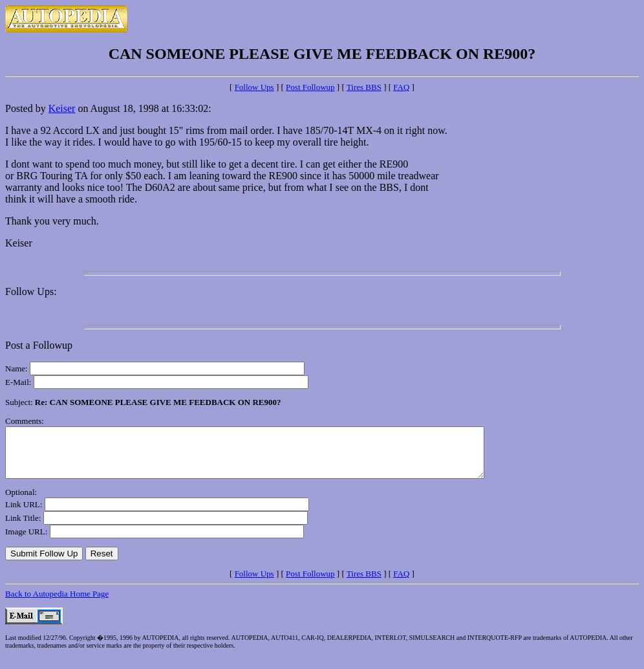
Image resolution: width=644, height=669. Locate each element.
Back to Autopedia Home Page (57, 603)
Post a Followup (39, 345)
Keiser (62, 108)
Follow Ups (254, 87)
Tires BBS (364, 87)
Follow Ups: (31, 291)
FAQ (401, 87)
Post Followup (310, 87)
